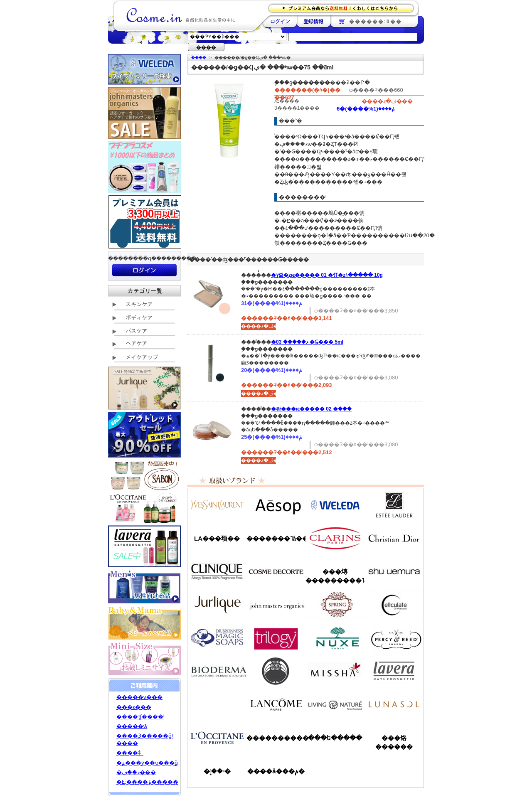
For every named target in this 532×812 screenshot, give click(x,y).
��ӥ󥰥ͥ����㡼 (335, 704)
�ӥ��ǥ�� (217, 671)
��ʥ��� (394, 704)
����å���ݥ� (276, 771)
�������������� (217, 505)
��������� (394, 671)
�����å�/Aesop (276, 505)
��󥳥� (276, 704)
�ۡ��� (199, 58)
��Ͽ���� (314, 21)
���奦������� (394, 571)
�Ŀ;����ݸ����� (147, 782)
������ (335, 538)
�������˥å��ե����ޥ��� (276, 538)
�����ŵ (132, 726)
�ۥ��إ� (217, 771)
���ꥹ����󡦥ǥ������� (394, 538)
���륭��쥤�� (394, 605)
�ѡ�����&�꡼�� (394, 638)
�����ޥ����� (276, 605)
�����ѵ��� (139, 697)
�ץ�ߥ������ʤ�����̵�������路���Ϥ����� (344, 8)
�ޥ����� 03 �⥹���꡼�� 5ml (307, 342)
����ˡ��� (217, 571)
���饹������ (394, 742)
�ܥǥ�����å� (276, 671)
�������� (280, 21)
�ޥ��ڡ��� (136, 772)
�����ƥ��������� (394, 505)
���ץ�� (335, 605)
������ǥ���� (276, 571)
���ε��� (134, 707)
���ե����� (335, 738)
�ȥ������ (276, 638)
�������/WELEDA (335, 505)
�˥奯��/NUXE (335, 638)
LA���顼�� (217, 538)
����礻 (130, 753)
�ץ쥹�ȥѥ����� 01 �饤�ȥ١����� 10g (327, 275)
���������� (217, 738)
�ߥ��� (335, 671)
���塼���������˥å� (335, 576)
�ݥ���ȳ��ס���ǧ (147, 763)
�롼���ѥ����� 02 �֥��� (311, 409)
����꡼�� (217, 605)
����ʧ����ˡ (140, 717)
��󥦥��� (217, 704)
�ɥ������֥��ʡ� (217, 638)
